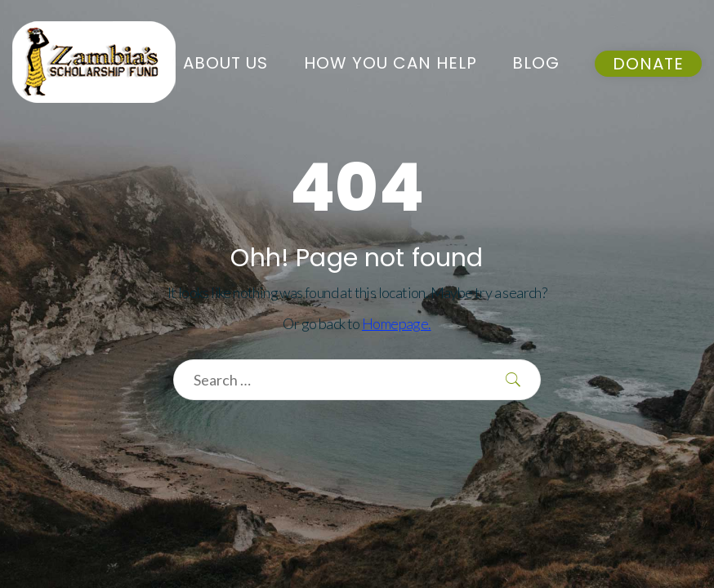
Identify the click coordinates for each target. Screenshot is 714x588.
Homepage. (397, 323)
